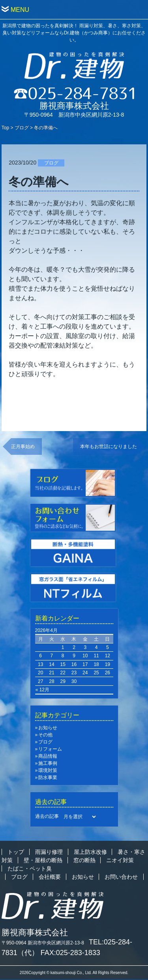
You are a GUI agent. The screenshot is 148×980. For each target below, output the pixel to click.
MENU (20, 10)
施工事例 (48, 763)
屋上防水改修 (90, 852)
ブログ (22, 128)
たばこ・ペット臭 (30, 868)
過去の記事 (47, 816)
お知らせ (48, 728)
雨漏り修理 (49, 852)
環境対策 (48, 770)
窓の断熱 (84, 860)
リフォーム (50, 749)
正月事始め (23, 446)
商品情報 (48, 756)
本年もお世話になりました (109, 446)
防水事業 (48, 778)
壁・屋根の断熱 (43, 860)
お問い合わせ (121, 877)
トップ (16, 852)
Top (5, 128)
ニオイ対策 (120, 860)
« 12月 (42, 690)
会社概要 (50, 877)
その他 (45, 735)
